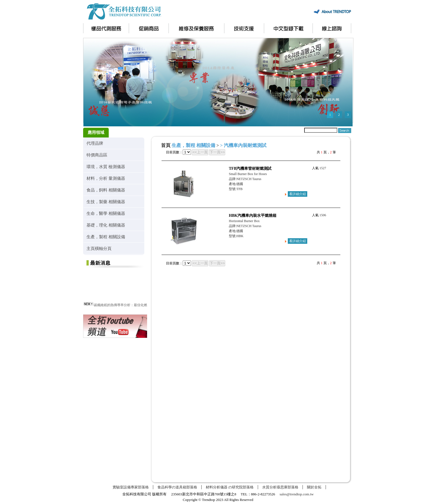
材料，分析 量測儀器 (106, 178)
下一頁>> (217, 152)
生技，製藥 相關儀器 (106, 202)
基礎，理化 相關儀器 (106, 225)
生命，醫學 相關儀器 (106, 213)
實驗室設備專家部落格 (131, 487)
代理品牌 (95, 143)
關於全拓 (314, 487)
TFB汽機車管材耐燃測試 (250, 169)
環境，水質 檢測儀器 (106, 167)
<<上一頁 (200, 152)
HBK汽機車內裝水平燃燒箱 (253, 216)
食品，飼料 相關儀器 (106, 190)
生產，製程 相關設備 (106, 237)
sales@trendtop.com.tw (297, 494)
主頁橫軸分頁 (99, 248)
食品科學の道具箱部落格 (177, 487)
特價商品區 (97, 155)
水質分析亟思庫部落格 (280, 487)
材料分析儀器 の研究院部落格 (230, 487)
